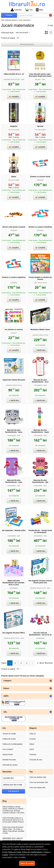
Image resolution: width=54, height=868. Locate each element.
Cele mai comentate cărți (39, 782)
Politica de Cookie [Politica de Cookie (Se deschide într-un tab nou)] (15, 852)
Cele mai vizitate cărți (37, 788)
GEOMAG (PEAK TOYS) (40, 335)
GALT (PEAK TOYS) (40, 283)
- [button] (51, 696)
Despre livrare (8, 754)
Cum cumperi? (8, 749)
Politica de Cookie (9, 739)
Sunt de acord (27, 863)
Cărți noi (33, 734)
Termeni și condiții (9, 734)
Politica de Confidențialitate (13, 744)
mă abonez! (14, 791)
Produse (9, 15)
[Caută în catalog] (51, 15)
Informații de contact (10, 765)
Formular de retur (36, 760)
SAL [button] (5, 712)
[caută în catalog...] (33, 15)
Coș (29, 10)
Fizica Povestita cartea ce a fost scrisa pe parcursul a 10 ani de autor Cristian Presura (13, 820)
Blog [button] (5, 801)
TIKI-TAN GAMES (14, 130)
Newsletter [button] (7, 772)
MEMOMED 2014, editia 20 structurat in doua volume (13, 839)
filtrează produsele (27, 44)
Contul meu (16, 10)
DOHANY (14, 333)
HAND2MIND (38, 385)
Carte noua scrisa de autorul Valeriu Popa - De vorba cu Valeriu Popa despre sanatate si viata (13, 830)
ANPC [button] (6, 696)
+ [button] (51, 681)
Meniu (40, 10)
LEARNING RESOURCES (12, 79)
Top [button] (31, 772)
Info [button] (4, 728)
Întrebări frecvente (9, 760)
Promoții (33, 739)
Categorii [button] (7, 681)
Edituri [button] (6, 688)
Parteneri (33, 754)
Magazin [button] (33, 728)
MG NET (38, 79)
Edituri (32, 744)
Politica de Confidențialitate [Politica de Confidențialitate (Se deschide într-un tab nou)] (32, 852)
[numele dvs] (13, 778)
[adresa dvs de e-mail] (13, 785)
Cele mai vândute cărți (38, 777)
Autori (32, 749)
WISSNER (40, 180)
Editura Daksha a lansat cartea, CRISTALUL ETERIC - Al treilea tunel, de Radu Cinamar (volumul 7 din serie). (14, 810)
